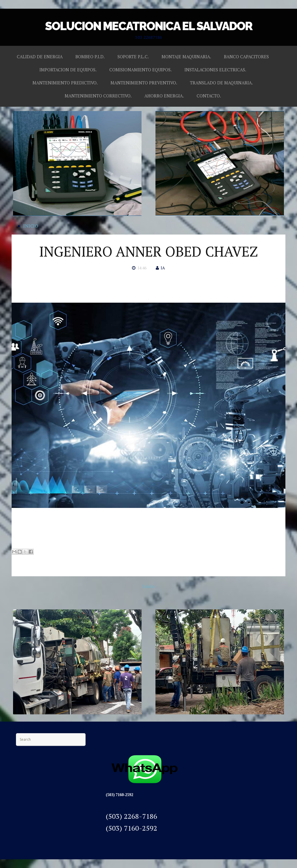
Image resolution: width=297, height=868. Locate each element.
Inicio (149, 586)
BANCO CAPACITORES (246, 57)
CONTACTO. (209, 96)
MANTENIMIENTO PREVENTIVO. (144, 83)
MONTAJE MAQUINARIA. (186, 57)
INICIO (31, 226)
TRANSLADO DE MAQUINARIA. (221, 83)
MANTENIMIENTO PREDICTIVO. (65, 83)
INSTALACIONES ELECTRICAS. (215, 70)
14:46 (142, 268)
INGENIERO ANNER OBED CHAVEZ (148, 251)
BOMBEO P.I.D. (90, 57)
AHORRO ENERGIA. (164, 96)
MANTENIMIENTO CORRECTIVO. (98, 96)
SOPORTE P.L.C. (133, 57)
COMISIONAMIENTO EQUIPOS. (141, 70)
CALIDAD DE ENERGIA (40, 57)
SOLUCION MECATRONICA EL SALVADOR (149, 26)
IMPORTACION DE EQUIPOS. (68, 70)
